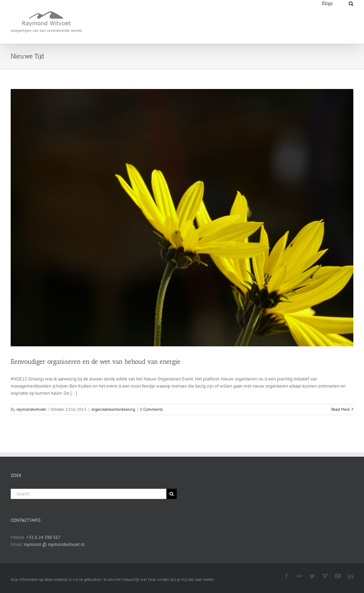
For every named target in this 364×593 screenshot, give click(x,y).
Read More (341, 409)
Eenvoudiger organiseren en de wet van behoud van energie (95, 362)
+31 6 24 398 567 (43, 537)
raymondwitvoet (31, 409)
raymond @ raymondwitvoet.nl (54, 544)
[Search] (351, 3)
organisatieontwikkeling (113, 409)
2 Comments (151, 409)
